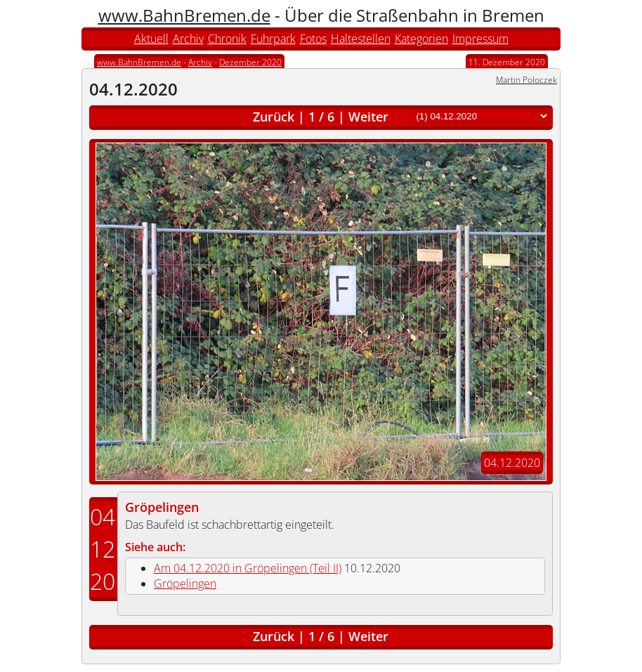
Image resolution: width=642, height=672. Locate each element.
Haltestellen (361, 39)
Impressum (480, 39)
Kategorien (421, 39)
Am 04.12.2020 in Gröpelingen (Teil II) (248, 568)
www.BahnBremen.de (184, 15)
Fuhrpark (273, 39)
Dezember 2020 (250, 62)
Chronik (227, 39)
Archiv (188, 39)
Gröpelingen (162, 507)
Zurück (274, 117)
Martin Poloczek (526, 80)
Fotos (313, 39)
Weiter (368, 117)
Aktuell (151, 39)
